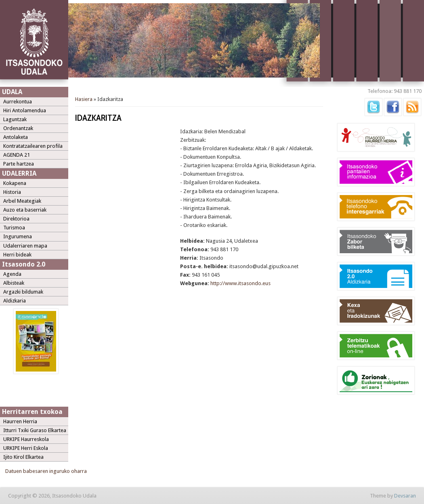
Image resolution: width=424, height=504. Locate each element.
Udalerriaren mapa (25, 246)
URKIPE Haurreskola (26, 439)
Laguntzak (15, 119)
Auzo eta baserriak (25, 210)
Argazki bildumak (23, 292)
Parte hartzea (19, 164)
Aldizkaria (15, 301)
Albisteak (14, 283)
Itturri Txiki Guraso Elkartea (35, 430)
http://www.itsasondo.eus (240, 283)
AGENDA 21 (17, 155)
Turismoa (14, 228)
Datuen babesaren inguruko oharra (46, 471)
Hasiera (84, 99)
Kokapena (15, 183)
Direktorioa (16, 219)
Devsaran (405, 496)
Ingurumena (18, 236)
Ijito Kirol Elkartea (23, 457)
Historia (12, 192)
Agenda (12, 274)
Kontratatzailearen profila (33, 146)
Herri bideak (17, 255)
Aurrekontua (18, 102)
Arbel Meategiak (22, 201)
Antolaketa (16, 137)
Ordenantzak (18, 128)
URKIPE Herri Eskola (26, 448)
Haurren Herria (20, 421)
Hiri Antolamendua (25, 110)
